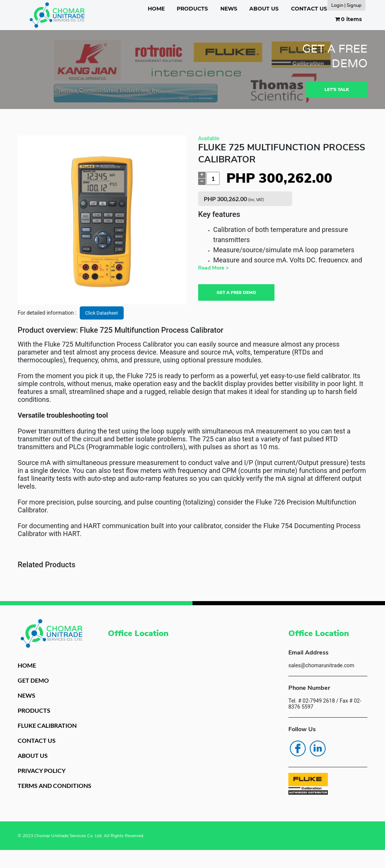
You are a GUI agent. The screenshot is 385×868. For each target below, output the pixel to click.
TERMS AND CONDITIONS (39, 799)
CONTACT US (309, 9)
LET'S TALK (335, 91)
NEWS (229, 9)
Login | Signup (346, 5)
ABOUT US (264, 9)
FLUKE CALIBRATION (51, 732)
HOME (156, 9)
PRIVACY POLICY (45, 779)
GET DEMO (35, 685)
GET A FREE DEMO (239, 295)
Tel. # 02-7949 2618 (312, 704)
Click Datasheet (104, 316)
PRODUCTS (192, 9)
